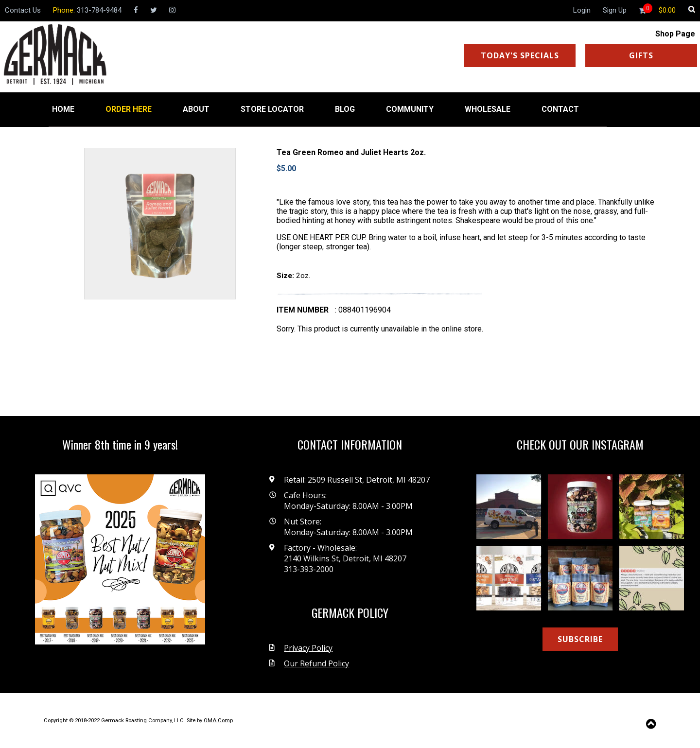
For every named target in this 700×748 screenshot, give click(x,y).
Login (582, 10)
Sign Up (615, 10)
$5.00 (286, 168)
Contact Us (23, 10)
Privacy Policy (308, 648)
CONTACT (560, 109)
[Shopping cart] (667, 10)
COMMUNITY (410, 109)
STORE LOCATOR (272, 109)
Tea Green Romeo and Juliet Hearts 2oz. (351, 152)
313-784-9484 (99, 10)
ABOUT (196, 109)
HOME (63, 109)
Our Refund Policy (316, 663)
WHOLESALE (488, 109)
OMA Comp (218, 721)
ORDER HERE (129, 109)
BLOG (345, 109)
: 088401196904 (363, 310)
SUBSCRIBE (580, 639)
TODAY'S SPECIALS (520, 55)
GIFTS (641, 55)
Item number (303, 310)
